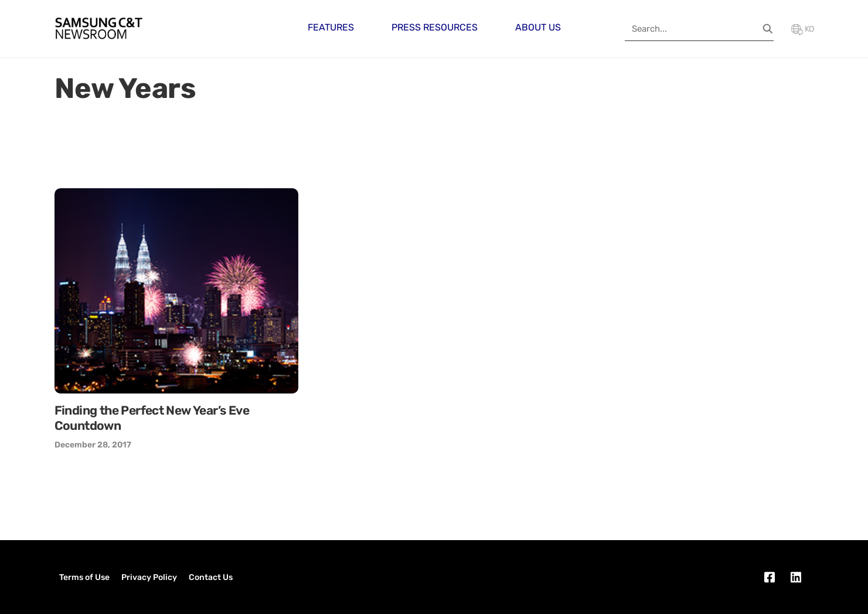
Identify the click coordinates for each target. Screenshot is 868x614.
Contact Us (211, 577)
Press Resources (435, 27)
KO (803, 29)
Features (331, 27)
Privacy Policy (149, 577)
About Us (538, 27)
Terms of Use (84, 577)
